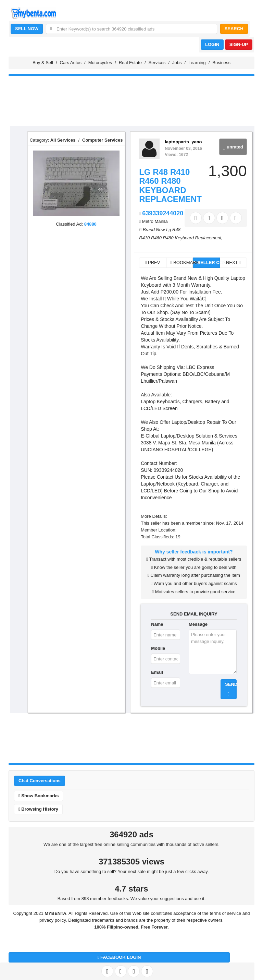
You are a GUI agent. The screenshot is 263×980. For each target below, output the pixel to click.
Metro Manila (155, 221)
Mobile (158, 648)
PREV (153, 262)
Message (198, 624)
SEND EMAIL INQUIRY (194, 614)
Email (157, 672)
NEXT (233, 262)
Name (157, 624)
